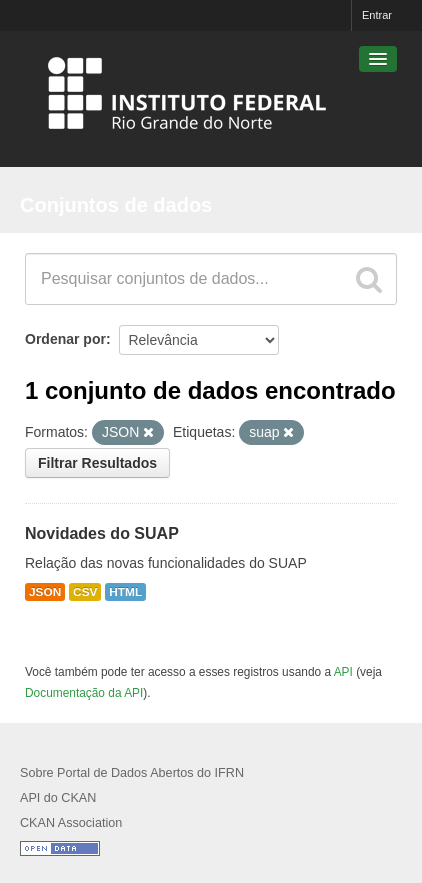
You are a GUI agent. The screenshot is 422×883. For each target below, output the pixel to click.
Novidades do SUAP (102, 533)
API (343, 672)
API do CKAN (58, 798)
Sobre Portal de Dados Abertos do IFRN (132, 773)
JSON (45, 592)
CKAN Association (71, 823)
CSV (85, 592)
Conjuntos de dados (116, 205)
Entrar (377, 15)
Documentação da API (84, 693)
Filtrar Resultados (97, 463)
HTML (125, 592)
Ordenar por (65, 339)
